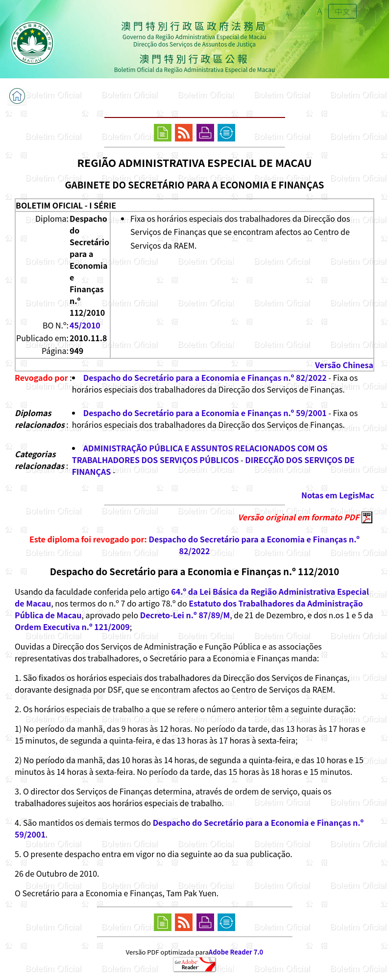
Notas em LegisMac (338, 495)
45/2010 (85, 325)
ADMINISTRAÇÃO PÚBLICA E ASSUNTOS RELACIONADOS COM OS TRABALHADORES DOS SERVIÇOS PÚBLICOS (200, 454)
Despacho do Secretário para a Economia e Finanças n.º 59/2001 (205, 413)
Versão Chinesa (344, 365)
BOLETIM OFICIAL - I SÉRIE (66, 205)
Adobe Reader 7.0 (236, 952)
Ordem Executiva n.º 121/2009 (72, 627)
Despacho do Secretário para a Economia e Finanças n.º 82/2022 (205, 377)
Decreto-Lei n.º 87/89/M (185, 615)
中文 (342, 11)
